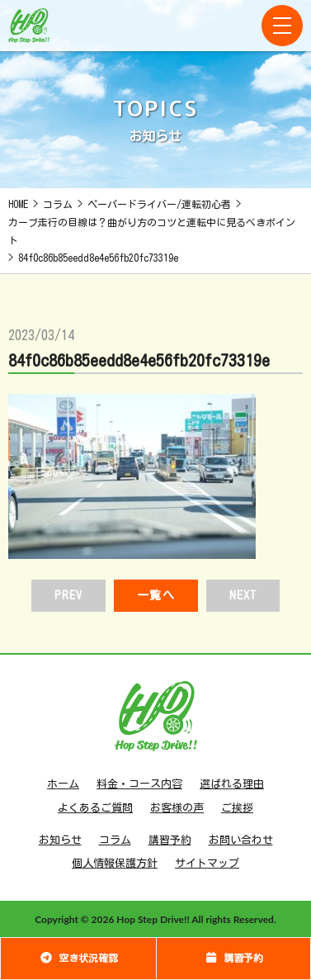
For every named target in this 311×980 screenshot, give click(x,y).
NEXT (243, 595)
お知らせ (60, 840)
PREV (68, 595)
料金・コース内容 (139, 784)
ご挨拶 (237, 808)
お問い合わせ (241, 840)
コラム (115, 840)
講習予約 (170, 840)
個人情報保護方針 (115, 863)
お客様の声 (177, 808)
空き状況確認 (78, 958)
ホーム (63, 784)
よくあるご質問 (95, 808)
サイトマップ (207, 863)
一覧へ (155, 595)
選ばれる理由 (232, 784)
